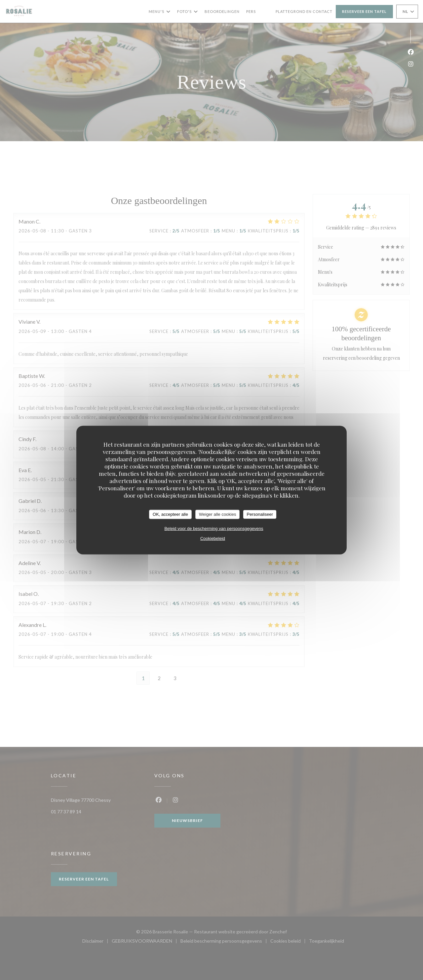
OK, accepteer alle (170, 514)
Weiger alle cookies (217, 514)
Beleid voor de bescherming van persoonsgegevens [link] (214, 528)
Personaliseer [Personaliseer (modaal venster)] (260, 514)
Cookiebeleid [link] (213, 538)
